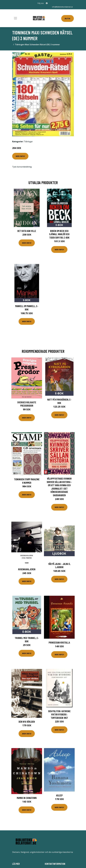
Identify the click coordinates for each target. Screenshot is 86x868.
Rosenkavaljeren (27, 569)
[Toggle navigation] (15, 18)
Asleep (59, 795)
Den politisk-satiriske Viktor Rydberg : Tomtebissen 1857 (59, 714)
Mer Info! (20, 156)
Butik (68, 18)
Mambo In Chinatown (27, 798)
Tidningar (28, 142)
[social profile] (47, 3)
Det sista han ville (27, 231)
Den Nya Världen (27, 722)
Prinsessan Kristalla (59, 642)
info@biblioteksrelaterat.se (62, 7)
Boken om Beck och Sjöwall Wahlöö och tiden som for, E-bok (59, 234)
